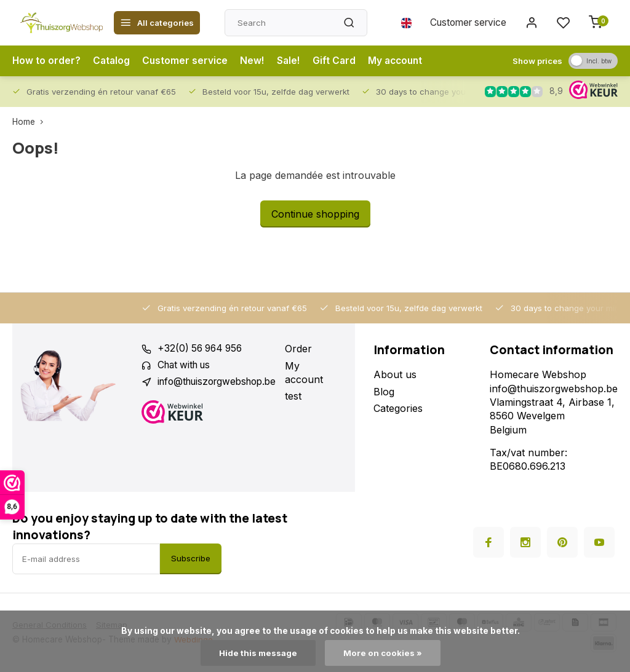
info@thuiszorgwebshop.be (221, 382)
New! (255, 61)
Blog (384, 392)
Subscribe (191, 558)
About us (395, 374)
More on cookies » (383, 653)
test (303, 396)
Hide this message (258, 653)
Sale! (292, 61)
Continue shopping (315, 214)
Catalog (113, 61)
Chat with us (186, 366)
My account (401, 61)
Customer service (465, 23)
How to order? (47, 61)
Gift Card (338, 61)
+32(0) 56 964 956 (202, 349)
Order (308, 349)
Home (30, 122)
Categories (398, 408)
